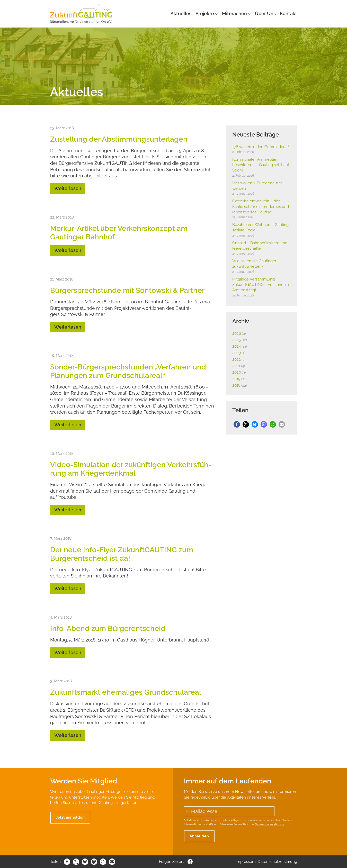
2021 (236, 366)
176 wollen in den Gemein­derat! (261, 147)
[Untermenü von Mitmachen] (249, 14)
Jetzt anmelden (70, 817)
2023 (237, 353)
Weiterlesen (68, 188)
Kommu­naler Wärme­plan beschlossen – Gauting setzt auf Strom (261, 165)
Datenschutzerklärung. (270, 824)
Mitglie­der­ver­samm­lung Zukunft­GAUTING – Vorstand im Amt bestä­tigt (261, 285)
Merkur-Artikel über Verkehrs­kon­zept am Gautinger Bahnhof (119, 233)
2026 (237, 333)
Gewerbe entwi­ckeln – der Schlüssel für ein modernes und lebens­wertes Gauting (261, 207)
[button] (237, 424)
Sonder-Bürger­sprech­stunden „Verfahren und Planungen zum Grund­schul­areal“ (128, 371)
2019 (236, 379)
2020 (237, 372)
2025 (237, 340)
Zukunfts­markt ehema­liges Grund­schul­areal (126, 692)
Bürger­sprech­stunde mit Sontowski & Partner (127, 290)
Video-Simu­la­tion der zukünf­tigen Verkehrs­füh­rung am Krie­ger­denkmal (131, 469)
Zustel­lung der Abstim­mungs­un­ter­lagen (119, 139)
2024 (237, 346)
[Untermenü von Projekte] (216, 14)
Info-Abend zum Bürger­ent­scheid (108, 628)
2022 (237, 359)
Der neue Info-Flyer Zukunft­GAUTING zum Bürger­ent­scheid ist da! (122, 554)
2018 (236, 385)
